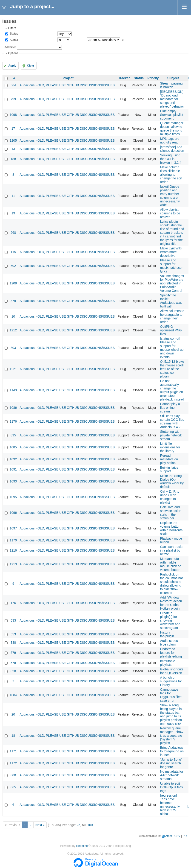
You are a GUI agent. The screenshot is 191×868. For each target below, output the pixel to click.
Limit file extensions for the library (170, 447)
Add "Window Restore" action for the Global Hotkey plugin (171, 603)
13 (13, 149)
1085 (13, 447)
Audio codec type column (169, 643)
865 (13, 787)
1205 (13, 140)
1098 (13, 115)
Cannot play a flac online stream (170, 408)
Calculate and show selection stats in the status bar (171, 513)
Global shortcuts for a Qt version (172, 671)
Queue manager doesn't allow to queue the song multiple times (172, 129)
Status (13, 34)
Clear (31, 66)
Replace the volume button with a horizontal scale (172, 528)
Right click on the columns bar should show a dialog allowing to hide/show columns (171, 584)
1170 (13, 540)
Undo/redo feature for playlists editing (171, 653)
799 (13, 99)
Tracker (124, 78)
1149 (13, 390)
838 (13, 643)
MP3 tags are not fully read (170, 140)
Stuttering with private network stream (171, 435)
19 (13, 213)
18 (13, 736)
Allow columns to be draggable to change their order (172, 316)
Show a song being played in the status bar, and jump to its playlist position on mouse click (171, 714)
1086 (13, 408)
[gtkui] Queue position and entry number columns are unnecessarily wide (170, 196)
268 (13, 233)
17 (13, 129)
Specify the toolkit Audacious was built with (171, 301)
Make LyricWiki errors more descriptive (171, 252)
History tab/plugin (167, 634)
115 (13, 252)
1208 (13, 283)
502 (13, 266)
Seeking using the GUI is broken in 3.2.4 (171, 159)
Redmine (82, 846)
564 (13, 85)
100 (90, 825)
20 (13, 714)
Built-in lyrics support (169, 469)
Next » (40, 825)
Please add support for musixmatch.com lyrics (172, 266)
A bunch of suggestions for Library (171, 681)
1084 (13, 695)
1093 (13, 481)
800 (13, 775)
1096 (13, 513)
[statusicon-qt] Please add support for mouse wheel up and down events (172, 348)
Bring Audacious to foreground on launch (172, 751)
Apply (12, 66)
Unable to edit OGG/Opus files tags (171, 787)
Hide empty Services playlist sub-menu (171, 115)
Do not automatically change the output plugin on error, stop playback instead (172, 390)
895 (13, 435)
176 (13, 603)
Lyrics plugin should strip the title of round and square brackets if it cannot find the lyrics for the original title (172, 233)
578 (13, 663)
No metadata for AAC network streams (171, 775)
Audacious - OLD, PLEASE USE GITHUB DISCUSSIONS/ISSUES (67, 85)
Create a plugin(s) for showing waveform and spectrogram (170, 620)
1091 (13, 469)
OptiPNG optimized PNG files (171, 330)
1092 (13, 459)
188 (13, 159)
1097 (13, 528)
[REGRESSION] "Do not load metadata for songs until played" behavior (172, 99)
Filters (12, 28)
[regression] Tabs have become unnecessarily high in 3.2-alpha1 (170, 805)
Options (13, 53)
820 (13, 671)
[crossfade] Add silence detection (172, 149)
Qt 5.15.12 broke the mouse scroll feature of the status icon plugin (172, 369)
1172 (13, 763)
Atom (169, 836)
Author (14, 40)
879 (13, 301)
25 (79, 825)
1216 (13, 550)
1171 (13, 751)
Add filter (10, 47)
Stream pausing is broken (171, 85)
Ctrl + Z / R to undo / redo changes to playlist (170, 497)
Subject (173, 78)
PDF (186, 836)
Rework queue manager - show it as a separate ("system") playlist (171, 736)
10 (13, 316)
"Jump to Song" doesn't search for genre (171, 763)
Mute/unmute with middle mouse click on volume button (171, 564)
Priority (153, 78)
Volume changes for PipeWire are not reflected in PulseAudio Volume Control (172, 283)
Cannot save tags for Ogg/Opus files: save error (171, 695)
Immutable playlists (167, 663)
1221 (13, 369)
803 (13, 348)
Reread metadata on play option (169, 459)
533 (13, 620)
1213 (13, 564)
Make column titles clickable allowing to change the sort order (171, 175)
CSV (177, 836)
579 (13, 653)
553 (13, 634)
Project (68, 78)
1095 (13, 497)
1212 (13, 330)
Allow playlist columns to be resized (170, 213)
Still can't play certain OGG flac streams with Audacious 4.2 (172, 421)
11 (13, 196)
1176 (13, 421)
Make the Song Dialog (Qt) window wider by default (172, 481)
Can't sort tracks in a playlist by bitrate (172, 550)
